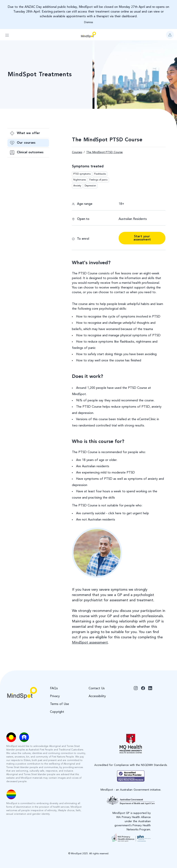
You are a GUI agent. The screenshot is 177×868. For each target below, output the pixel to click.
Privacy (55, 696)
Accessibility (97, 696)
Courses (77, 152)
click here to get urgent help (128, 513)
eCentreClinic (147, 419)
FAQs (54, 688)
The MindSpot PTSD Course (104, 152)
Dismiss (88, 22)
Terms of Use (59, 704)
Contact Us (97, 688)
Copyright (57, 712)
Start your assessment (142, 238)
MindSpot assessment (90, 643)
